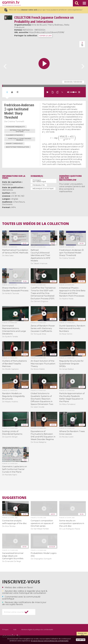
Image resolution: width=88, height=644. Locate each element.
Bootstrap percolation (17, 147)
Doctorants (7, 204)
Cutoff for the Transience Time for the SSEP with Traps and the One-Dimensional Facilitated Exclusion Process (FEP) (43, 293)
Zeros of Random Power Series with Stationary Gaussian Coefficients (43, 328)
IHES (14, 193)
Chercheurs (19, 202)
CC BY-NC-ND (18, 196)
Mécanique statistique (43, 188)
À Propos (5, 630)
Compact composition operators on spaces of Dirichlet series (42, 523)
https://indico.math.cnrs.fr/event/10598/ (46, 32)
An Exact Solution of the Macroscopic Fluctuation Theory (43, 364)
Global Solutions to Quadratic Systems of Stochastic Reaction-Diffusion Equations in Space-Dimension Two (42, 399)
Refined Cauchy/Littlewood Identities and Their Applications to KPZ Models (40, 255)
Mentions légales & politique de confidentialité (37, 630)
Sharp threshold (14, 143)
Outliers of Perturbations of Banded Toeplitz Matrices (14, 364)
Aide (15, 630)
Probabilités (39, 185)
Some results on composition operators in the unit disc (72, 523)
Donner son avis (82, 634)
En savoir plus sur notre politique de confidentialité (50, 641)
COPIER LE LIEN (45, 36)
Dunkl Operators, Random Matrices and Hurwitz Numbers (72, 328)
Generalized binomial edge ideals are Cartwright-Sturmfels (13, 556)
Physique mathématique (39, 181)
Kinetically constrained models (20, 139)
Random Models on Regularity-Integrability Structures (13, 396)
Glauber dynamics (14, 135)
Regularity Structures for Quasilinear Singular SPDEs (71, 364)
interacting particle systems (20, 131)
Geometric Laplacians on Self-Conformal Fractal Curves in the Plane (15, 469)
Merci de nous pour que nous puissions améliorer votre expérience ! (43, 10)
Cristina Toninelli (16, 121)
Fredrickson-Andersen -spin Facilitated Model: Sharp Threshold (72, 253)
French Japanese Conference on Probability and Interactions (44, 19)
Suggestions (14, 498)
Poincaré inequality (15, 127)
